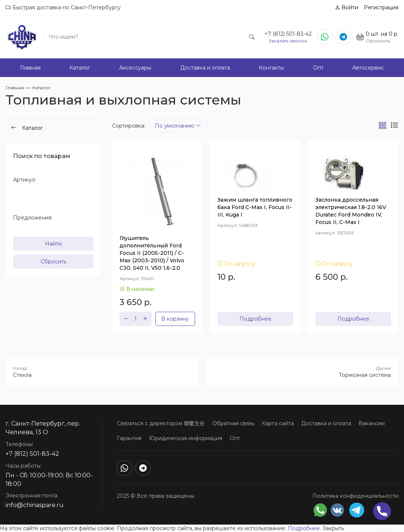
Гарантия (129, 438)
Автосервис (368, 68)
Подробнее (255, 319)
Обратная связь (233, 423)
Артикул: (25, 180)
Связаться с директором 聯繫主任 (161, 423)
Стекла (102, 372)
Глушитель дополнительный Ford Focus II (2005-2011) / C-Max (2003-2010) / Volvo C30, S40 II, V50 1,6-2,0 (152, 253)
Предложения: (33, 218)
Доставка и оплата (205, 68)
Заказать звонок (288, 41)
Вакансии (372, 423)
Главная (30, 68)
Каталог (80, 68)
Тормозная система (302, 372)
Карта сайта (278, 423)
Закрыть (333, 528)
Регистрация (381, 7)
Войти (346, 7)
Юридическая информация (186, 438)
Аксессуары (135, 68)
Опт (318, 68)
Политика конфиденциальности (355, 496)
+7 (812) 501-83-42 (288, 34)
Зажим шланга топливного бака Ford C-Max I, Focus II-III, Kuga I (255, 207)
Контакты (271, 68)
